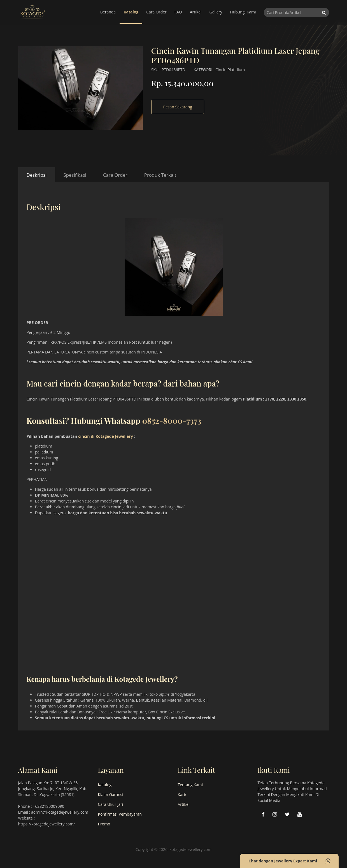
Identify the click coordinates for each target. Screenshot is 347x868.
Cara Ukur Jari (111, 804)
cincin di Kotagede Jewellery (106, 436)
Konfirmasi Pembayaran (120, 814)
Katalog (131, 12)
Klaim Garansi (111, 794)
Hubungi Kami (243, 12)
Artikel (196, 12)
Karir (182, 794)
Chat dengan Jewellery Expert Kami (289, 861)
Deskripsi (37, 175)
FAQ (178, 12)
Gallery (216, 12)
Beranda (108, 12)
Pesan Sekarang (178, 107)
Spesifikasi (75, 175)
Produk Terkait (160, 175)
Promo (104, 824)
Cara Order (156, 12)
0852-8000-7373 (172, 421)
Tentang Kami (190, 785)
